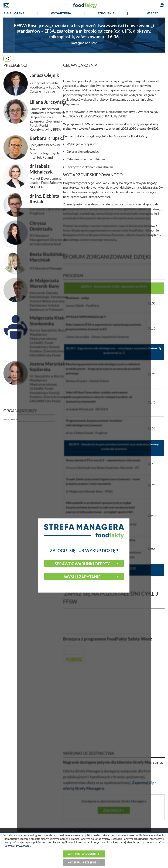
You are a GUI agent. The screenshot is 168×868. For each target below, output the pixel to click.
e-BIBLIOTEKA (14, 13)
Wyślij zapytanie (82, 577)
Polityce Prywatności (17, 846)
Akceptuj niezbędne (82, 862)
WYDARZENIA (61, 13)
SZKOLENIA (106, 13)
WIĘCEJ (152, 13)
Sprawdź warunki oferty (82, 564)
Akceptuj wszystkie (82, 854)
